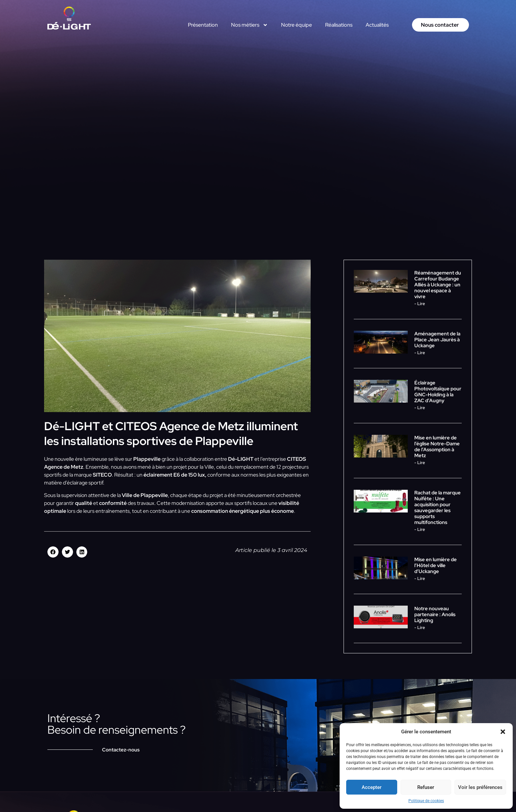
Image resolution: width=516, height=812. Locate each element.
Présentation (203, 25)
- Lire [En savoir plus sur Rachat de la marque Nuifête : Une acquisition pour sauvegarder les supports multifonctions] (420, 529)
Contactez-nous (121, 750)
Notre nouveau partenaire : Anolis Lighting (435, 615)
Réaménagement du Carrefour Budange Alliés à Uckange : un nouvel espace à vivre (438, 285)
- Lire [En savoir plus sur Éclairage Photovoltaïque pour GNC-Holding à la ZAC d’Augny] (420, 408)
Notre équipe (297, 25)
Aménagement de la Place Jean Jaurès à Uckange (437, 340)
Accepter (372, 787)
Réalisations (339, 25)
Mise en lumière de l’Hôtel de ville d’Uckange (436, 565)
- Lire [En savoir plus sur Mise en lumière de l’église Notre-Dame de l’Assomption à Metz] (420, 463)
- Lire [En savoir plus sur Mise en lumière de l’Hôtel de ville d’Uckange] (420, 578)
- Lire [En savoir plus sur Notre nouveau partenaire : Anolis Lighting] (420, 628)
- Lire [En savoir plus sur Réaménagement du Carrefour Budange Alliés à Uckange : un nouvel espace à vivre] (420, 304)
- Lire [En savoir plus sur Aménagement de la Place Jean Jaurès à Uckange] (420, 353)
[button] (503, 732)
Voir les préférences (480, 787)
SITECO (102, 475)
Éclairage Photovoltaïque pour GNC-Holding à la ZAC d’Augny (438, 392)
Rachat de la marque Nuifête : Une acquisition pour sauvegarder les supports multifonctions (438, 508)
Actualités (377, 25)
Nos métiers (249, 25)
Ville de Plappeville (145, 495)
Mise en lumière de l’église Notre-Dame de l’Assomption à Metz (437, 447)
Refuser (426, 787)
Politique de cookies (426, 801)
